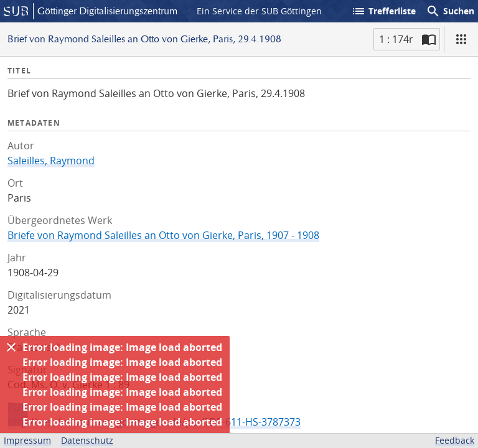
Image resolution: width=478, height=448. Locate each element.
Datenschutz (87, 440)
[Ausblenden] (11, 347)
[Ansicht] (461, 39)
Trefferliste (383, 11)
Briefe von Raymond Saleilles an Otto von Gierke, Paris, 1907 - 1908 (163, 235)
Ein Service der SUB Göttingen (259, 11)
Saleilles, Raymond (51, 161)
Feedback (455, 440)
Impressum (27, 440)
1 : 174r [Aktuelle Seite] (396, 39)
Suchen (450, 11)
